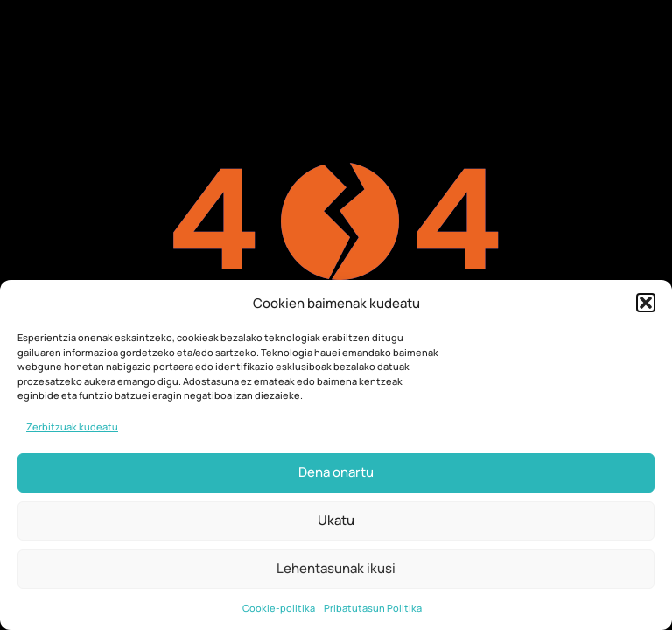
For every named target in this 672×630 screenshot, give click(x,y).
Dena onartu (336, 472)
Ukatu (336, 520)
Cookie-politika (279, 608)
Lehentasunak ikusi (336, 568)
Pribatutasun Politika (373, 608)
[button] (646, 303)
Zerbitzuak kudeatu (72, 427)
